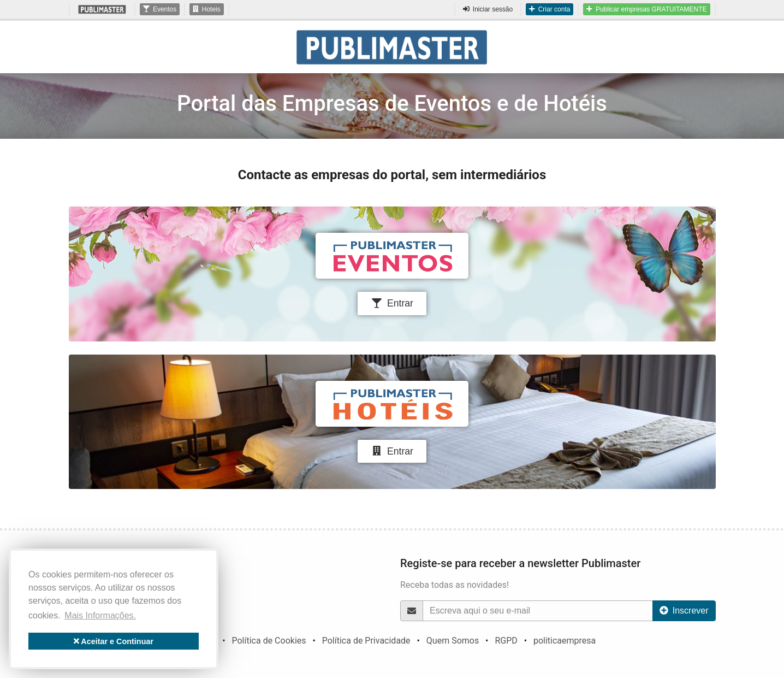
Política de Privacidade (366, 641)
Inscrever (684, 611)
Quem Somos (453, 641)
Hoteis (207, 9)
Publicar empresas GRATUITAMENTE (646, 9)
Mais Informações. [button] (100, 615)
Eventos (160, 9)
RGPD (506, 641)
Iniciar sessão (488, 9)
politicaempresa (565, 641)
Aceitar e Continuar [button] (114, 641)
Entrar (392, 303)
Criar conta (550, 9)
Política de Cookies (269, 641)
